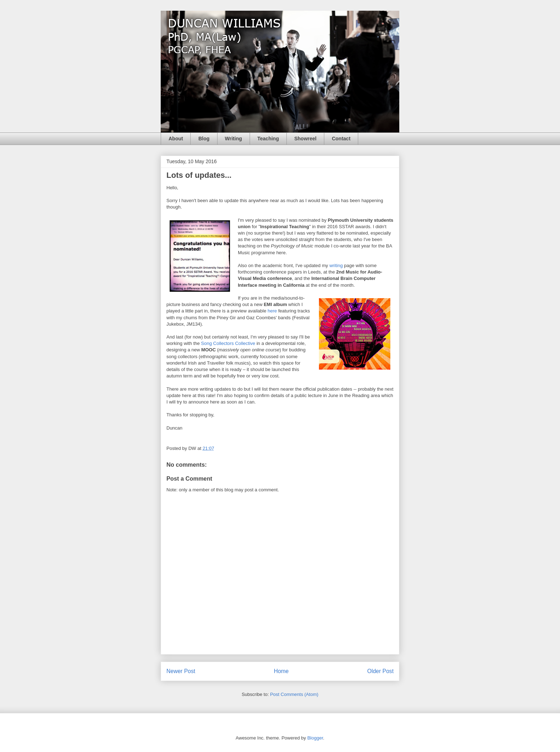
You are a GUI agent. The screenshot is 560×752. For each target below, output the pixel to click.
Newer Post (181, 671)
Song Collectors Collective (228, 343)
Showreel (305, 139)
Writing (234, 139)
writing (336, 265)
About (176, 139)
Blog (204, 139)
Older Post (380, 671)
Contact (341, 139)
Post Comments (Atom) (294, 694)
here (272, 311)
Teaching (268, 139)
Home (281, 671)
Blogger (315, 738)
